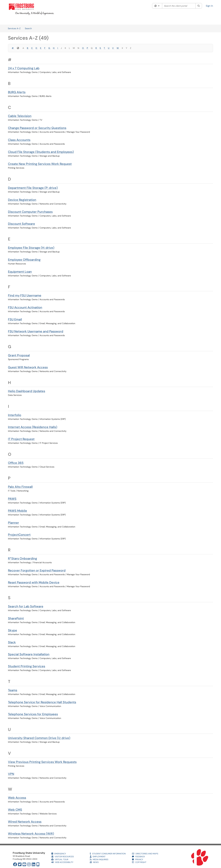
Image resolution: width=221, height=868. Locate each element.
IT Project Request (21, 439)
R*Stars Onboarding (22, 558)
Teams (13, 690)
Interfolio (15, 415)
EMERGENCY (59, 854)
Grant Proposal (19, 355)
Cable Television (20, 116)
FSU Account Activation (25, 307)
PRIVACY (138, 859)
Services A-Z (14, 28)
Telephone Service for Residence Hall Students (42, 702)
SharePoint (16, 618)
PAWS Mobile (17, 511)
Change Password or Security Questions (37, 128)
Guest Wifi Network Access (28, 367)
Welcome (12, 21)
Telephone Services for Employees (33, 714)
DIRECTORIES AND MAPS (145, 854)
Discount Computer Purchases (30, 212)
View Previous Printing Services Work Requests (42, 762)
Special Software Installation (29, 654)
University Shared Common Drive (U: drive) (39, 738)
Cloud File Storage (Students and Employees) (41, 152)
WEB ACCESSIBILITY (62, 862)
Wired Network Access (25, 822)
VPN (11, 774)
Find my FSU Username (25, 295)
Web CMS (15, 810)
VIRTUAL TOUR (60, 859)
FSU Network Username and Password (36, 331)
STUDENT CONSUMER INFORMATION (108, 854)
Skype (13, 630)
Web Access (17, 798)
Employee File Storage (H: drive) (31, 248)
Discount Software (21, 224)
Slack (12, 642)
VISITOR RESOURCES (63, 857)
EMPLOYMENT (98, 857)
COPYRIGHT (139, 862)
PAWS (12, 499)
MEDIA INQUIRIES (99, 859)
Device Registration (22, 200)
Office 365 (16, 463)
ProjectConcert (19, 535)
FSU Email (15, 319)
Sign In (209, 6)
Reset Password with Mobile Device (34, 582)
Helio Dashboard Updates (27, 391)
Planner (14, 523)
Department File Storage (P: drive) (33, 188)
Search (28, 28)
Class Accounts (19, 140)
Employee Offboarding (24, 260)
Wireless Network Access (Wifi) (31, 834)
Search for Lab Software (26, 606)
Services (26, 21)
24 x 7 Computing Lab (24, 68)
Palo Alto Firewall (20, 487)
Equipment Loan (20, 272)
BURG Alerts (17, 92)
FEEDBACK (138, 857)
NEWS (94, 862)
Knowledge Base (43, 21)
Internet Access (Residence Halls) (33, 427)
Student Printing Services (27, 666)
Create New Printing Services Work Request (40, 164)
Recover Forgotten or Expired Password (37, 570)
